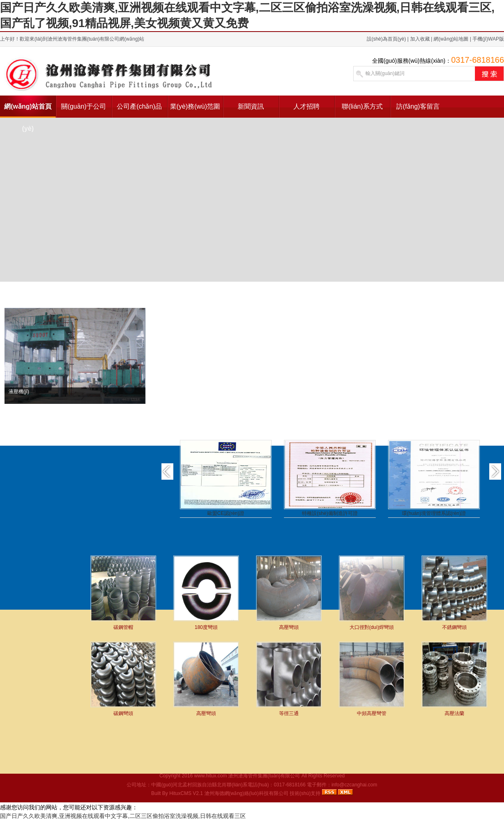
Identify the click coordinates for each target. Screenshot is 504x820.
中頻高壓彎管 (372, 713)
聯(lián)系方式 (362, 106)
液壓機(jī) (19, 392)
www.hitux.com (211, 776)
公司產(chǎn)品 (139, 106)
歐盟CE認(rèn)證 (226, 513)
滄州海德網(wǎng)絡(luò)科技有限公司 (246, 793)
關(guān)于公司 (84, 106)
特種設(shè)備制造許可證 (330, 513)
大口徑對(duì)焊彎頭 (372, 627)
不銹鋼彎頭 (454, 627)
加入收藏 (420, 39)
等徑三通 (289, 713)
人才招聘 (306, 106)
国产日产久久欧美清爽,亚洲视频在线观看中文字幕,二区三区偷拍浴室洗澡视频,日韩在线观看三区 (123, 816)
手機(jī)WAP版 (488, 39)
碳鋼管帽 (123, 627)
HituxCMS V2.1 (186, 793)
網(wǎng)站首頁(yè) (28, 110)
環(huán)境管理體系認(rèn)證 (434, 513)
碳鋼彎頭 (123, 713)
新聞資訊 (251, 106)
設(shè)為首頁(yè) (386, 39)
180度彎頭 (206, 627)
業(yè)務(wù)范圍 (195, 106)
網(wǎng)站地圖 (451, 39)
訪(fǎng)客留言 (418, 106)
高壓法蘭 (454, 713)
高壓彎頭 (289, 627)
